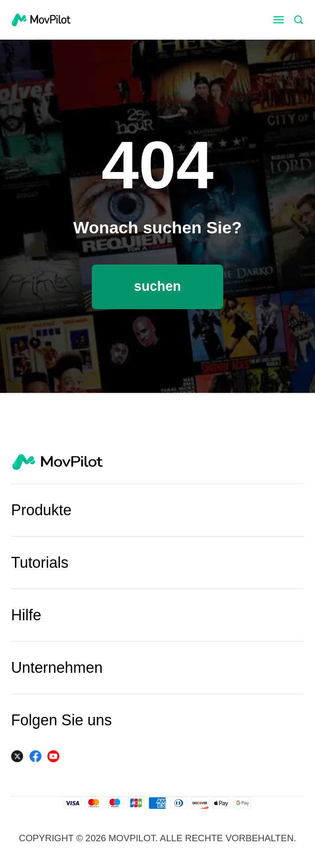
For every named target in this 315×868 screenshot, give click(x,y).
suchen (157, 286)
